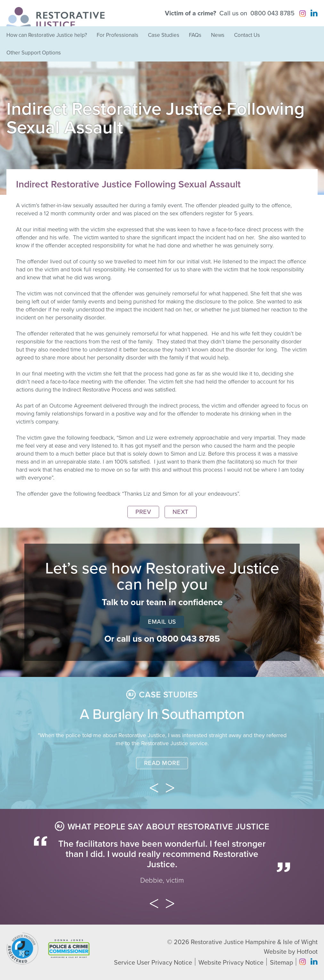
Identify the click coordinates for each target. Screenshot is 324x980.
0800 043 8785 (272, 13)
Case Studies (164, 35)
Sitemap (281, 963)
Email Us (162, 622)
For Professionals (117, 35)
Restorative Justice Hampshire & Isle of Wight (254, 942)
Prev (143, 512)
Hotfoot (307, 952)
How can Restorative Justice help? (47, 35)
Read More (162, 763)
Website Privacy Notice (231, 963)
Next (181, 512)
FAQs (195, 35)
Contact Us (247, 35)
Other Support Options (34, 53)
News (218, 35)
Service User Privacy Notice (153, 963)
